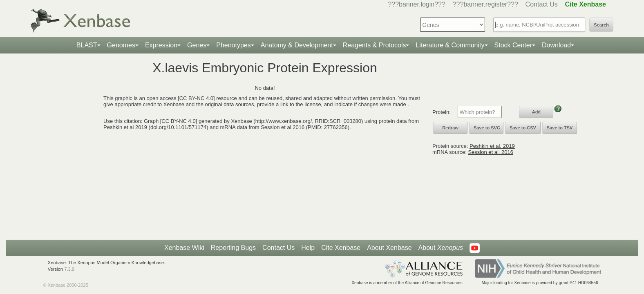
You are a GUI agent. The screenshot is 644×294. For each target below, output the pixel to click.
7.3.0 (69, 269)
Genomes (121, 45)
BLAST (87, 45)
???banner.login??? (417, 4)
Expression (161, 45)
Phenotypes (234, 45)
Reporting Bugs (233, 248)
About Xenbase (389, 248)
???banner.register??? (485, 4)
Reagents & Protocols (375, 45)
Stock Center (513, 45)
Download (556, 45)
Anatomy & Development (297, 45)
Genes (197, 45)
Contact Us (542, 4)
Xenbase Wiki (184, 248)
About (441, 248)
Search (601, 25)
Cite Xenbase (341, 248)
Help (308, 248)
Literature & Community (450, 45)
